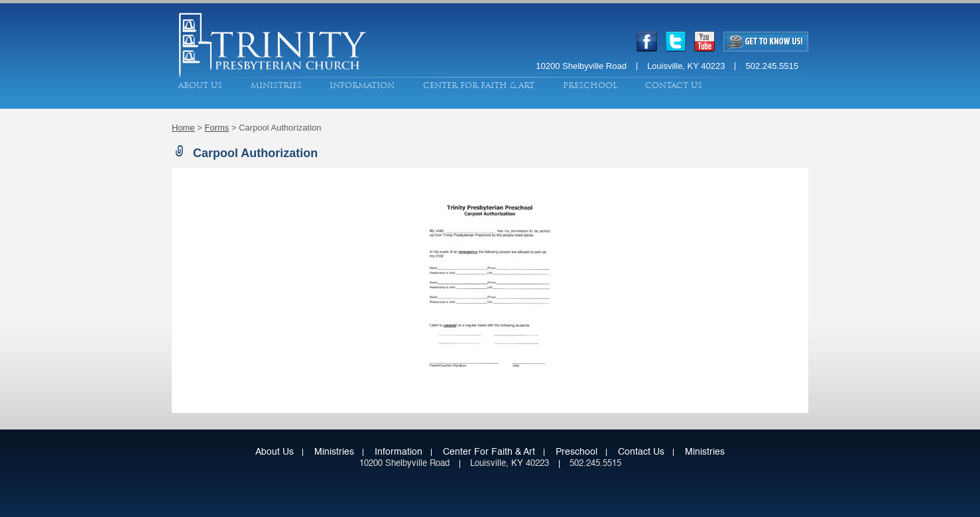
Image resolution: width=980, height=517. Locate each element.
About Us (200, 86)
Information (362, 86)
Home (183, 128)
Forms (217, 128)
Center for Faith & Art (479, 86)
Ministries (276, 86)
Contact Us (674, 86)
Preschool (590, 86)
